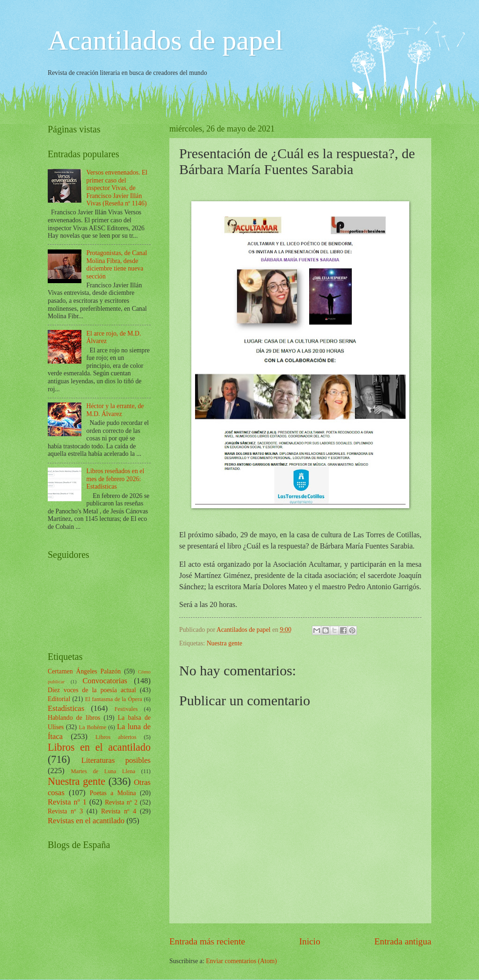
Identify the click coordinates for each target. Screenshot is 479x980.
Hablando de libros (74, 718)
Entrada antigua (403, 941)
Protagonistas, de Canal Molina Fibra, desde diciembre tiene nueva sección (117, 265)
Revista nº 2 (121, 802)
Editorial (59, 699)
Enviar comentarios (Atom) (241, 961)
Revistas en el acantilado (86, 821)
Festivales (126, 709)
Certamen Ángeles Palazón (84, 671)
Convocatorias (105, 681)
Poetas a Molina (113, 793)
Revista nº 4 (119, 811)
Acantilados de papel (165, 40)
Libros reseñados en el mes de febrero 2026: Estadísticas (116, 479)
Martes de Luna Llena (103, 771)
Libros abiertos (116, 737)
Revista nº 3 (65, 811)
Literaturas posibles (116, 760)
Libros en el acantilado (99, 747)
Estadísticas (66, 708)
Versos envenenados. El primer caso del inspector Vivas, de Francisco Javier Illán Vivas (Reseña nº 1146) (117, 188)
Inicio (310, 941)
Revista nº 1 (67, 802)
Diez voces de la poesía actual (92, 690)
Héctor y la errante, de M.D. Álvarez (115, 410)
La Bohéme (93, 727)
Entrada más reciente (207, 941)
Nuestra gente (225, 643)
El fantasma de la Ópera (114, 699)
